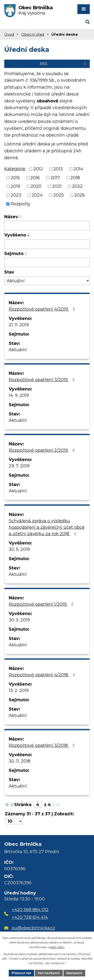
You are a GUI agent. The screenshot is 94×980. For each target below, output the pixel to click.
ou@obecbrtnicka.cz (30, 928)
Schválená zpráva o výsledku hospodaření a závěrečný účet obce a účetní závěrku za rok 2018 (47, 527)
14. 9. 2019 (19, 395)
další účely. (57, 947)
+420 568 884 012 (30, 910)
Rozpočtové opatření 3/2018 (43, 745)
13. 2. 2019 (19, 691)
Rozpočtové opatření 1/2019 (42, 604)
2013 (58, 169)
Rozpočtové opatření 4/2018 (43, 675)
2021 (57, 186)
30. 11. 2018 (20, 761)
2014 (78, 169)
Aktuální (18, 350)
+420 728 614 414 (30, 917)
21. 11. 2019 (19, 325)
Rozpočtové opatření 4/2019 (43, 309)
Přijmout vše (21, 973)
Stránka (23, 805)
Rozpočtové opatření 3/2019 (43, 380)
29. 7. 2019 (19, 466)
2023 (16, 195)
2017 (55, 178)
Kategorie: (15, 169)
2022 (77, 186)
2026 (79, 195)
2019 (15, 186)
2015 (15, 178)
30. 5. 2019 (19, 549)
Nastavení (74, 973)
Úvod (9, 34)
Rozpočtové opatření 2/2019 (43, 450)
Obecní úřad (33, 34)
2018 (75, 178)
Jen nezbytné (49, 973)
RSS (64, 64)
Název (11, 217)
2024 (37, 195)
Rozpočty (20, 204)
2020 (36, 186)
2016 (35, 178)
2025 (58, 195)
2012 (38, 169)
